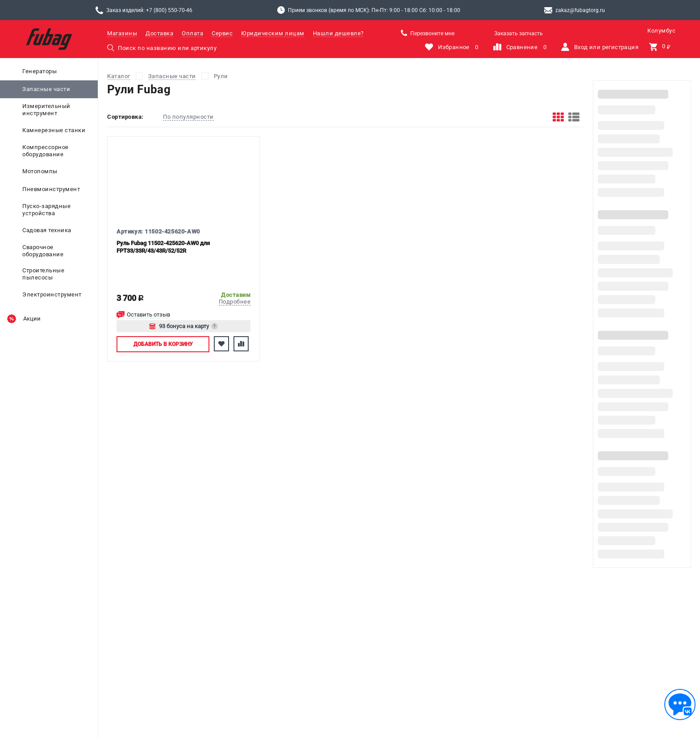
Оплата (192, 33)
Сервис (222, 33)
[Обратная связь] (680, 705)
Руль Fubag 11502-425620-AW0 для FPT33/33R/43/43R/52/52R (163, 247)
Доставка (159, 33)
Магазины (122, 33)
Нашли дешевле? (338, 33)
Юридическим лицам (273, 33)
